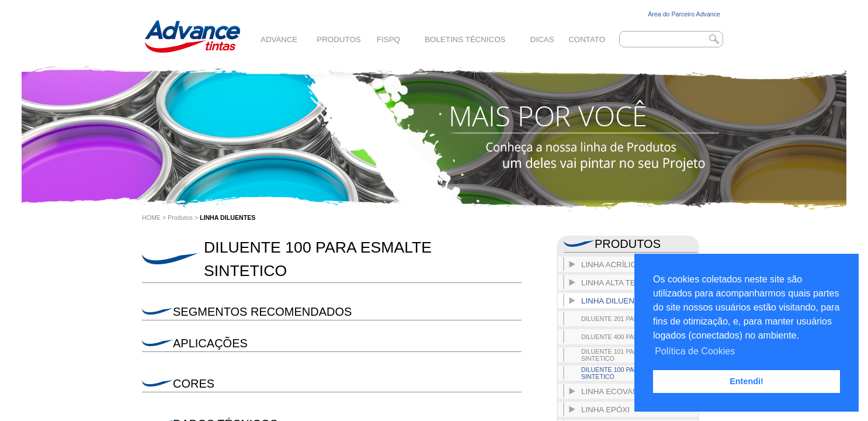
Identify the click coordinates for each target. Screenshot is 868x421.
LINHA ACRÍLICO (612, 265)
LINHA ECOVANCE (615, 391)
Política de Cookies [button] (695, 351)
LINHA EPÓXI (605, 410)
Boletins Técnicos (465, 39)
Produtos (338, 39)
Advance (279, 39)
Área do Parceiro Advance (684, 14)
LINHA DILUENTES (228, 218)
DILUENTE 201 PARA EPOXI (623, 319)
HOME (151, 218)
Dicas (542, 39)
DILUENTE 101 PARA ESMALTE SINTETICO (627, 355)
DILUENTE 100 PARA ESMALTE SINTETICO (627, 373)
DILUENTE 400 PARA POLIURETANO (636, 337)
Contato (587, 39)
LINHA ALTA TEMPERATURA (632, 283)
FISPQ (388, 39)
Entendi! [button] (747, 381)
